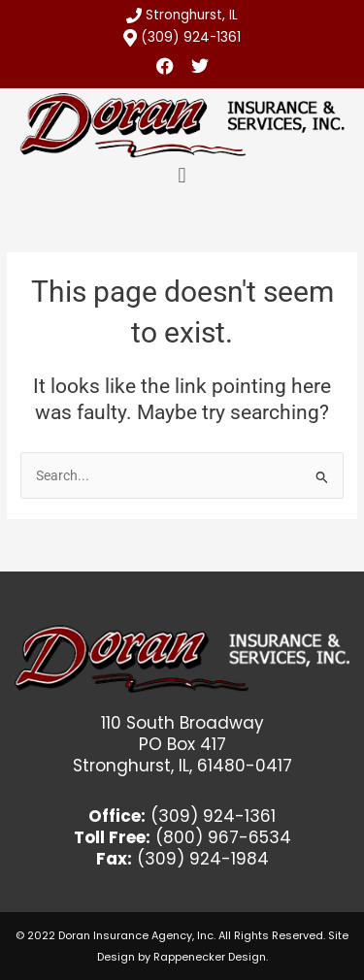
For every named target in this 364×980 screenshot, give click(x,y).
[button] (182, 176)
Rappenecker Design (210, 957)
